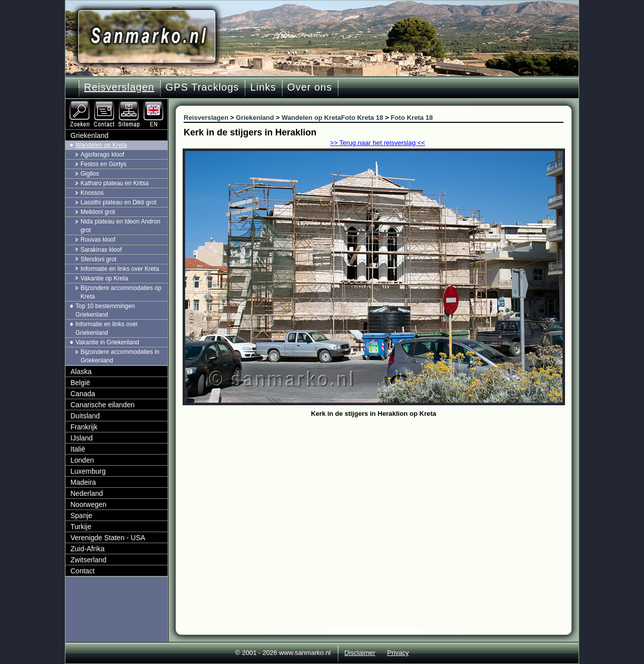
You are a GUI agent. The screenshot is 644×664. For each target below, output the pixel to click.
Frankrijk (84, 427)
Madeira (83, 482)
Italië (78, 449)
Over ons (310, 87)
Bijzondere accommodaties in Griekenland (120, 356)
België (80, 383)
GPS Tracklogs (202, 87)
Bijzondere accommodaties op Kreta (121, 292)
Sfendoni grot (98, 259)
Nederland (87, 493)
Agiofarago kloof (102, 155)
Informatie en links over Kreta (120, 269)
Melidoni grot (98, 212)
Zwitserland (89, 560)
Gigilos (90, 174)
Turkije (81, 527)
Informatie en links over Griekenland (107, 328)
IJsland (82, 438)
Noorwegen (89, 504)
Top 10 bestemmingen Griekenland (105, 310)
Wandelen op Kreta (101, 145)
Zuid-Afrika (88, 549)
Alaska (81, 372)
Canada (83, 394)
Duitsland (85, 416)
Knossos (92, 193)
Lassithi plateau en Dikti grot (118, 202)
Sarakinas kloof (101, 250)
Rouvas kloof (98, 240)
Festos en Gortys (103, 164)
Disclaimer (360, 653)
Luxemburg (88, 471)
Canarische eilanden (103, 405)
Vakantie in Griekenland (107, 342)
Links (263, 87)
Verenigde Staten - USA (108, 538)
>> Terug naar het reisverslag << (378, 143)
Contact (83, 571)
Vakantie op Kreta (104, 278)
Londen (82, 460)
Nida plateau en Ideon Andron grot (120, 226)
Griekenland (90, 135)
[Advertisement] (381, 496)
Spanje (82, 515)
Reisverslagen (119, 87)
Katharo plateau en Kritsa (114, 183)
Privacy (398, 653)
